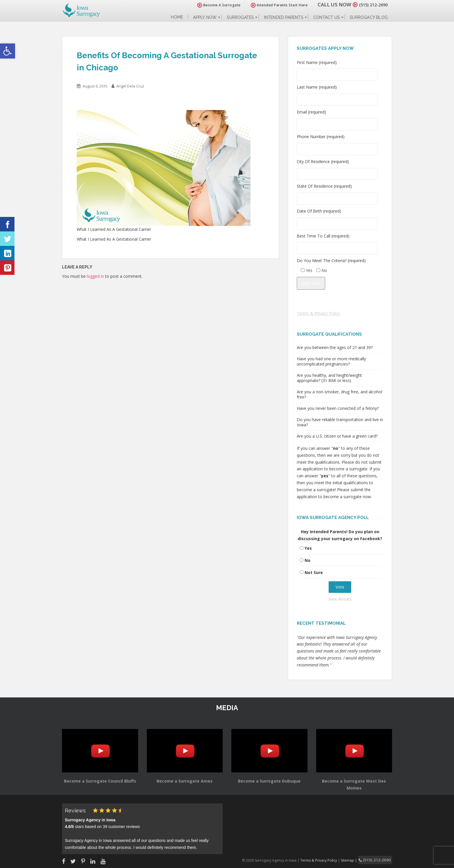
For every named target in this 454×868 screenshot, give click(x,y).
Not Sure (314, 572)
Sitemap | (356, 860)
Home (177, 17)
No (307, 560)
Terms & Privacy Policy (318, 313)
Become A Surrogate (212, 5)
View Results (340, 599)
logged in (95, 276)
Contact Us (326, 17)
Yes (308, 548)
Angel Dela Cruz (130, 86)
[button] (8, 51)
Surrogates (240, 17)
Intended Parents (284, 17)
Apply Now (205, 17)
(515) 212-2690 (370, 4)
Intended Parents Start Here (273, 5)
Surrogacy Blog (369, 17)
